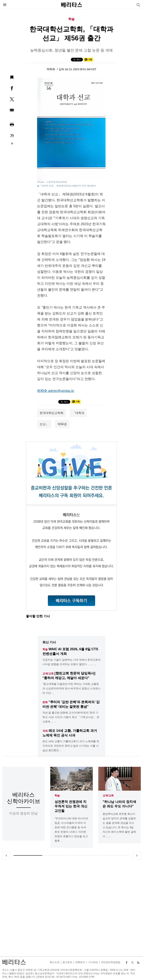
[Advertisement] (72, 908)
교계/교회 (108, 795)
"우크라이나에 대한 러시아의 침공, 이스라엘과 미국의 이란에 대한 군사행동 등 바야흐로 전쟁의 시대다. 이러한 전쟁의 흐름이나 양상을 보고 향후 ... (71, 830)
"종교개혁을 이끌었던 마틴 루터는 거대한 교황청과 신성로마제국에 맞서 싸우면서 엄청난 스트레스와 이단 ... (71, 688)
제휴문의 (80, 962)
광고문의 (67, 962)
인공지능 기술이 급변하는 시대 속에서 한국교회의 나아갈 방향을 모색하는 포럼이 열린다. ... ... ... (71, 662)
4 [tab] (115, 855)
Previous (6, 855)
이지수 (51, 69)
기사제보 (93, 962)
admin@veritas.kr (61, 391)
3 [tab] (86, 855)
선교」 (44, 424)
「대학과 (78, 413)
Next (137, 855)
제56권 (62, 424)
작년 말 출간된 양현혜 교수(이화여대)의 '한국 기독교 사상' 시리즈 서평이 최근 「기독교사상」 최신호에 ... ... (71, 717)
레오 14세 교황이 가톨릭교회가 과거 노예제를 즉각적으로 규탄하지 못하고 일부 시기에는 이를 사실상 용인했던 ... (71, 746)
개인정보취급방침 (111, 962)
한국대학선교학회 (52, 413)
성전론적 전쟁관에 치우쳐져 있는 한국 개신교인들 (71, 806)
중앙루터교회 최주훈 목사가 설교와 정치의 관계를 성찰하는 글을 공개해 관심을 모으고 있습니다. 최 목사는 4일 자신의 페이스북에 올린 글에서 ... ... (119, 825)
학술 (57, 795)
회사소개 (55, 962)
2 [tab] (57, 855)
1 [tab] (28, 855)
